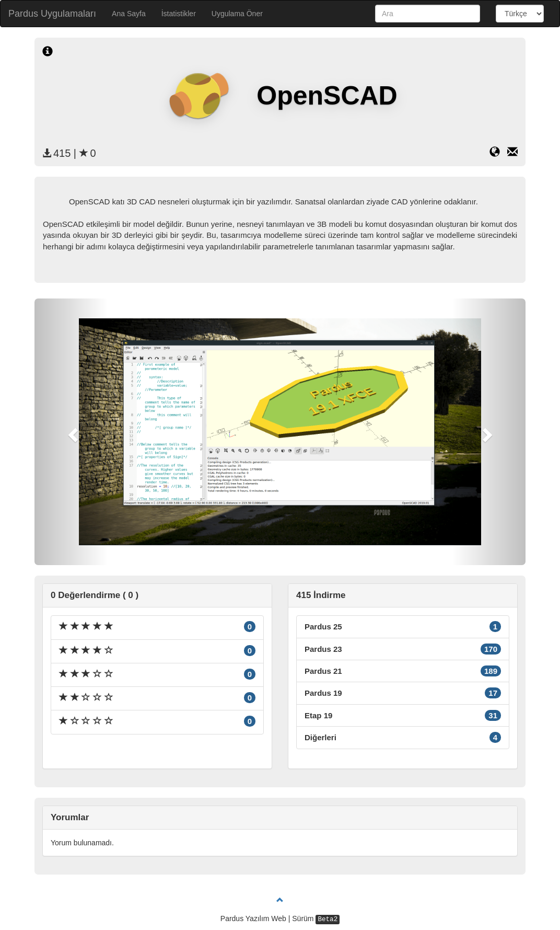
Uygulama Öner (237, 14)
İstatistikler (179, 14)
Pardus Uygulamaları (52, 14)
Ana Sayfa (129, 14)
